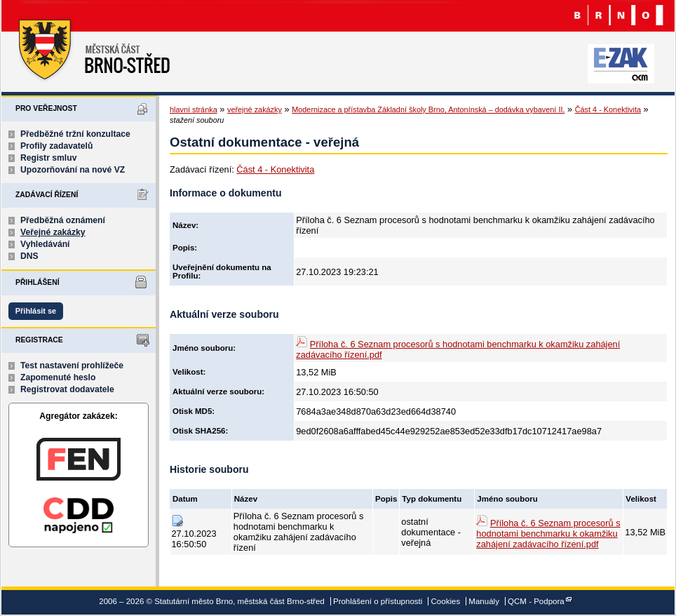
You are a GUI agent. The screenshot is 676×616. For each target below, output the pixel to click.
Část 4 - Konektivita (608, 109)
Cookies (446, 601)
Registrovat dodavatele (67, 389)
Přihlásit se (36, 311)
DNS (29, 256)
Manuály (484, 601)
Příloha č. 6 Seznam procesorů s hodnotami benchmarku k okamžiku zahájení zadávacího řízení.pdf (548, 534)
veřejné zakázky (255, 109)
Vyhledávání (45, 244)
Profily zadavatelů (56, 146)
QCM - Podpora (536, 601)
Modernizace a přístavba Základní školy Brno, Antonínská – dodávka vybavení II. (428, 109)
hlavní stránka (194, 109)
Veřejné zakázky (53, 232)
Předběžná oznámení (63, 220)
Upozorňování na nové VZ (73, 170)
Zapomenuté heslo (58, 377)
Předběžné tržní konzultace (75, 134)
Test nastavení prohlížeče (72, 366)
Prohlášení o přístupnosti (378, 601)
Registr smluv (48, 158)
